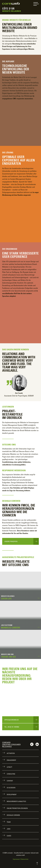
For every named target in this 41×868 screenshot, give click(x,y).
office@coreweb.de (12, 720)
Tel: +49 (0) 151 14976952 (12, 727)
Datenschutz (24, 859)
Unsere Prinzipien (11, 541)
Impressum (16, 859)
